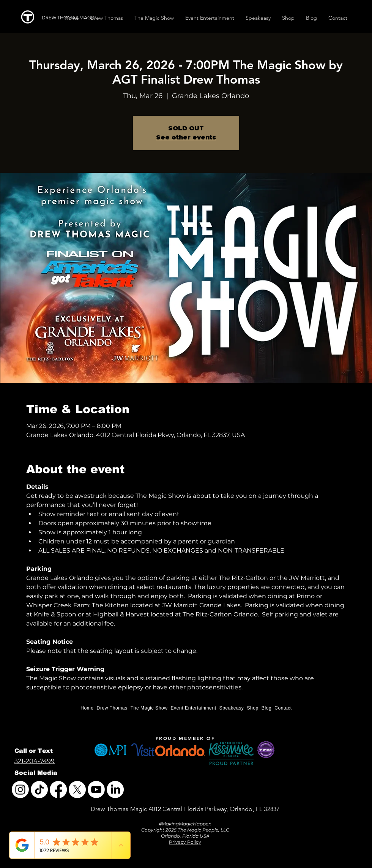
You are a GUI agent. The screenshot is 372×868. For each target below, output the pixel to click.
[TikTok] (39, 790)
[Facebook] (58, 790)
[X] (77, 790)
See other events (186, 137)
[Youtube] (96, 790)
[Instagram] (20, 790)
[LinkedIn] (115, 790)
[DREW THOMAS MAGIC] (72, 18)
